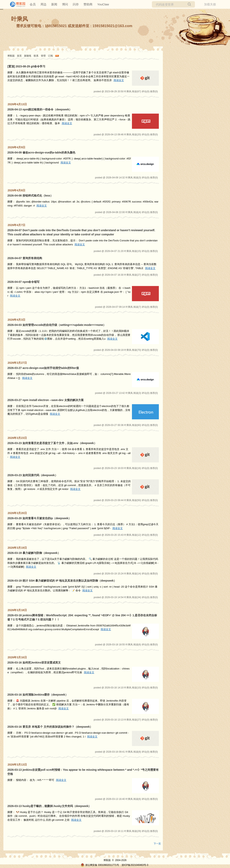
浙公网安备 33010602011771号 (100, 865)
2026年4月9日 (16, 147)
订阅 (50, 56)
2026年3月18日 (17, 610)
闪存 (76, 4)
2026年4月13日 (17, 104)
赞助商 (88, 4)
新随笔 (28, 56)
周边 (43, 4)
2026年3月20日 (17, 513)
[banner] (16, 4)
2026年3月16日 (17, 657)
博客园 (11, 56)
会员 (33, 4)
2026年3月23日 (17, 438)
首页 (19, 56)
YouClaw (103, 4)
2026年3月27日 (17, 363)
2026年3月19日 (17, 548)
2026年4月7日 (16, 225)
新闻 (54, 4)
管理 (43, 56)
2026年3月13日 (17, 765)
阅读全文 (119, 80)
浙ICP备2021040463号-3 (135, 865)
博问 (65, 4)
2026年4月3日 (16, 320)
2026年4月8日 (16, 190)
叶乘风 (20, 19)
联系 (36, 56)
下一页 (157, 844)
